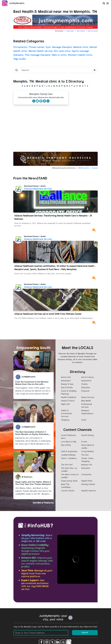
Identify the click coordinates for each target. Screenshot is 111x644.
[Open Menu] (108, 3)
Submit (85, 633)
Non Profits (66, 445)
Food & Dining (88, 435)
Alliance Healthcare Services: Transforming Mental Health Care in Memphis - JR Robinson (53, 217)
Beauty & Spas (67, 384)
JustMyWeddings (68, 455)
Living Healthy (88, 451)
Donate (95, 168)
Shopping (65, 420)
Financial (85, 391)
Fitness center (37, 47)
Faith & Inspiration (69, 451)
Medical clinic (81, 47)
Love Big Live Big (69, 442)
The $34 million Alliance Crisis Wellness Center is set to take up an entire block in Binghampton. (54, 318)
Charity (84, 384)
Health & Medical (69, 397)
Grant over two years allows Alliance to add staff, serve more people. (43, 273)
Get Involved (93, 31)
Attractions (66, 381)
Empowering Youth (69, 481)
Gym (48, 47)
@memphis (59, 31)
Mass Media (86, 401)
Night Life (65, 404)
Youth (84, 420)
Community (86, 474)
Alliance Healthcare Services (38, 189)
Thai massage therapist (38, 55)
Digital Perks (87, 481)
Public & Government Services (67, 413)
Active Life (66, 377)
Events (84, 442)
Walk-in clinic (59, 55)
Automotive (86, 381)
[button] (48, 101)
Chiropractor (20, 47)
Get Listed (81, 31)
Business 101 (87, 465)
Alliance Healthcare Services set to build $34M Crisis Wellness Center (48, 314)
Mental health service (40, 51)
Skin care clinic (62, 51)
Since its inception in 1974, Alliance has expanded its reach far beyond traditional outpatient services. (52, 224)
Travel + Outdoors (69, 458)
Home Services (88, 397)
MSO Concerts (84, 168)
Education (86, 387)
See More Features (43, 503)
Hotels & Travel (68, 401)
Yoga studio (20, 59)
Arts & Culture (88, 377)
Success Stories (68, 491)
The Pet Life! (67, 465)
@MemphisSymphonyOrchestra (64, 168)
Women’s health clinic (80, 55)
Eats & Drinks (67, 387)
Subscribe (70, 31)
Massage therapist (62, 47)
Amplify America (89, 491)
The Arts (85, 455)
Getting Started (88, 484)
